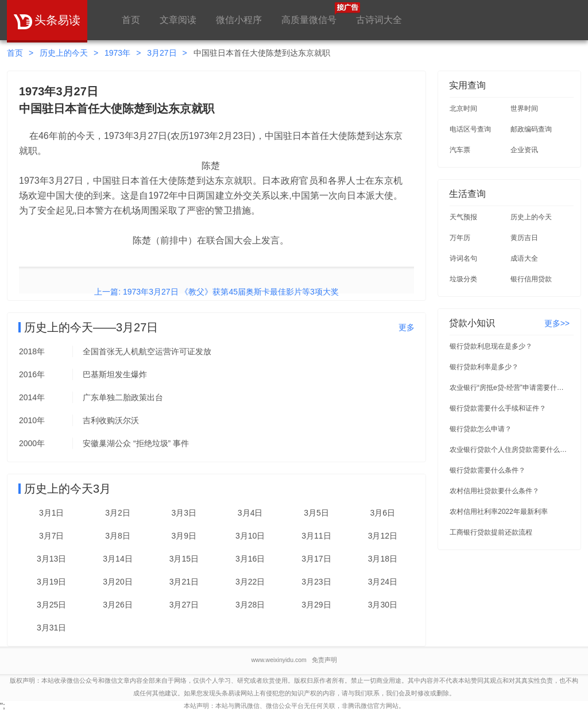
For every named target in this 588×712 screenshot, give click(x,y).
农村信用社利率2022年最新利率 (499, 512)
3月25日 (51, 605)
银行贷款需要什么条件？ (488, 470)
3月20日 (117, 582)
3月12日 (383, 536)
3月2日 (118, 513)
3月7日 (52, 536)
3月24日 (383, 582)
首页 (131, 20)
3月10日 (250, 536)
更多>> (557, 323)
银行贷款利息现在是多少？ (491, 346)
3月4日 (250, 513)
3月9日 (184, 536)
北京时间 (463, 109)
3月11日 (316, 536)
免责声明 (324, 660)
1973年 (117, 53)
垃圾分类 (463, 279)
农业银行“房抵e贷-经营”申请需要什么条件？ (510, 388)
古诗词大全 (379, 20)
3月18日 (383, 559)
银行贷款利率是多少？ (484, 367)
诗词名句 (463, 258)
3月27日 (162, 53)
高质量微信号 (309, 13)
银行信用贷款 (531, 279)
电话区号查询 (470, 129)
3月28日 (250, 605)
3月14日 (117, 559)
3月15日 (184, 559)
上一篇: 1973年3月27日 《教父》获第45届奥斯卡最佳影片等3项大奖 (216, 292)
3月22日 (250, 582)
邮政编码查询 (531, 129)
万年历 (460, 238)
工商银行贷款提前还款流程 (491, 532)
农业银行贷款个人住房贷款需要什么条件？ (510, 450)
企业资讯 (524, 150)
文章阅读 (178, 20)
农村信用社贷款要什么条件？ (494, 491)
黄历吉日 (524, 238)
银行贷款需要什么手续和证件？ (498, 408)
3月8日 (118, 536)
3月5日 (316, 513)
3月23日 (316, 582)
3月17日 (316, 559)
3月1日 (52, 513)
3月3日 (184, 513)
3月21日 (184, 582)
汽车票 (460, 150)
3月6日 (383, 513)
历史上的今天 (64, 53)
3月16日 (250, 559)
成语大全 (524, 258)
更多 (407, 327)
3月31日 (51, 628)
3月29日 (316, 605)
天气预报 (463, 217)
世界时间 (524, 109)
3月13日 (51, 559)
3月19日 (51, 582)
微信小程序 (239, 20)
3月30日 (383, 605)
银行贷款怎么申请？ (481, 429)
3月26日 (117, 605)
